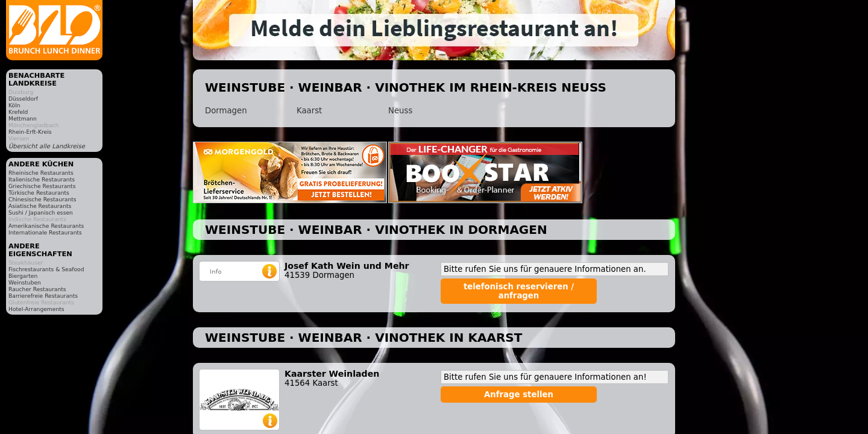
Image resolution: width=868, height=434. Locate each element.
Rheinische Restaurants (41, 173)
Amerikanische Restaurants (46, 226)
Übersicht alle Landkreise (47, 146)
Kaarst (309, 111)
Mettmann (23, 118)
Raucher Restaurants (37, 289)
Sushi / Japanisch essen (41, 212)
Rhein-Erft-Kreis (30, 132)
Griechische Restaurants (42, 186)
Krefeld (18, 112)
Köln (14, 105)
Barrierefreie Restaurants (43, 296)
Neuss (400, 111)
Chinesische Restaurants (42, 199)
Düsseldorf (23, 99)
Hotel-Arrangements (36, 309)
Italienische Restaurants (42, 179)
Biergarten (23, 276)
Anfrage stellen (519, 395)
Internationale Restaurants (45, 232)
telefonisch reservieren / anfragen (519, 291)
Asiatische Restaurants (40, 206)
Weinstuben (25, 282)
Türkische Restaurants (39, 193)
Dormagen (226, 111)
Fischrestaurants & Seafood (46, 269)
